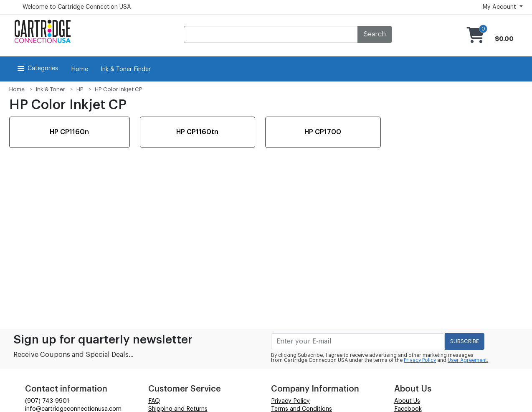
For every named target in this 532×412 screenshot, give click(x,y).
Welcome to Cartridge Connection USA (77, 7)
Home (80, 69)
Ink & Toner (51, 89)
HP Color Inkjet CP (119, 89)
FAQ (154, 401)
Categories (37, 69)
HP (80, 89)
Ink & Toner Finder (126, 69)
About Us (407, 401)
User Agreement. (468, 360)
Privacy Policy (420, 360)
